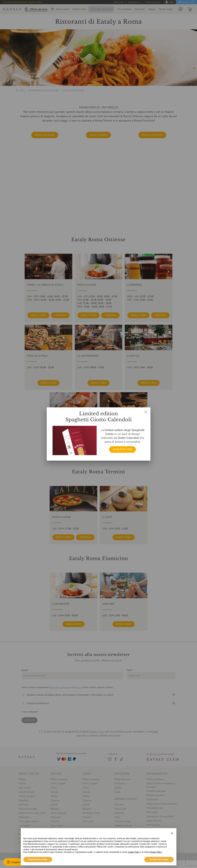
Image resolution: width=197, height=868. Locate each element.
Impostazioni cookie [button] (38, 859)
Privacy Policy (156, 852)
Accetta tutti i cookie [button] (159, 859)
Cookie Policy (134, 852)
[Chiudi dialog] (146, 412)
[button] (172, 833)
